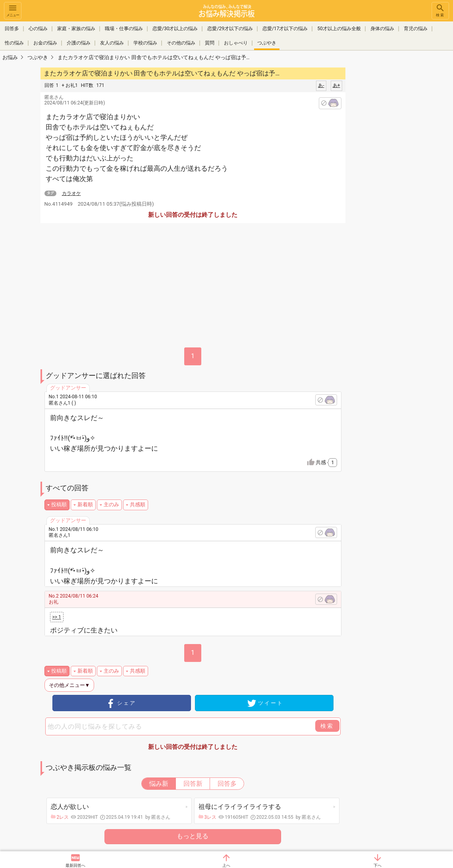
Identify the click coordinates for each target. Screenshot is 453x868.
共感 (326, 463)
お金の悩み (45, 43)
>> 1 (57, 617)
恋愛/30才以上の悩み (175, 29)
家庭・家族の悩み (76, 29)
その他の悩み (181, 43)
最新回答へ (75, 865)
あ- (321, 85)
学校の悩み (145, 43)
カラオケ (71, 193)
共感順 (138, 504)
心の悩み (38, 29)
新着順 (85, 504)
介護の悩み (79, 43)
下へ (378, 865)
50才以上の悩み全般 (339, 29)
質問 (210, 43)
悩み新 (159, 784)
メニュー (13, 10)
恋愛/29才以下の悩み (230, 29)
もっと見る (193, 836)
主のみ (111, 504)
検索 (440, 10)
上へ (226, 865)
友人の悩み (112, 43)
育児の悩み (416, 29)
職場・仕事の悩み (124, 29)
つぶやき (267, 43)
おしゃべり (236, 43)
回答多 (12, 29)
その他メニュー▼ (69, 685)
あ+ (336, 85)
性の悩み (14, 43)
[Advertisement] (401, 185)
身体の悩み (382, 29)
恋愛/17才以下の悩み (285, 29)
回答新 (193, 784)
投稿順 (59, 504)
